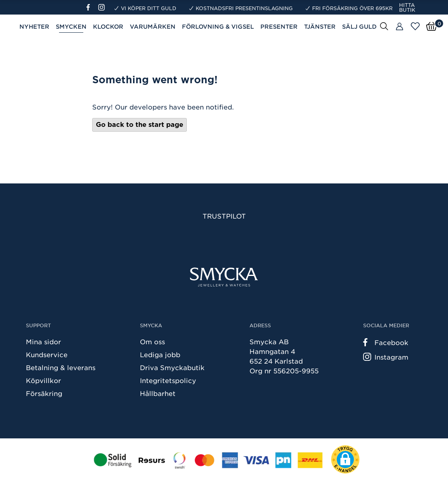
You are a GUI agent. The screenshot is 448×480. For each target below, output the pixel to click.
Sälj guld (359, 26)
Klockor (108, 26)
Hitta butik (407, 7)
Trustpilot (224, 216)
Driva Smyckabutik (172, 367)
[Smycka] (224, 277)
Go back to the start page (139, 125)
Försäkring (44, 393)
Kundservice (47, 354)
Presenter (279, 26)
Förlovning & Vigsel (218, 26)
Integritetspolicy (168, 380)
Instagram (386, 357)
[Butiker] (399, 27)
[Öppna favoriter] (415, 26)
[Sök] (384, 26)
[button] (345, 459)
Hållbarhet (158, 393)
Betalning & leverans (61, 367)
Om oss (152, 341)
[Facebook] (92, 7)
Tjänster (320, 26)
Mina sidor (43, 341)
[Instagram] (103, 7)
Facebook (386, 342)
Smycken (71, 26)
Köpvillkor (43, 380)
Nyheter (34, 26)
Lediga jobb (160, 354)
